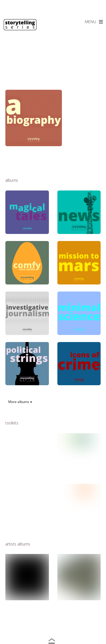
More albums (20, 402)
